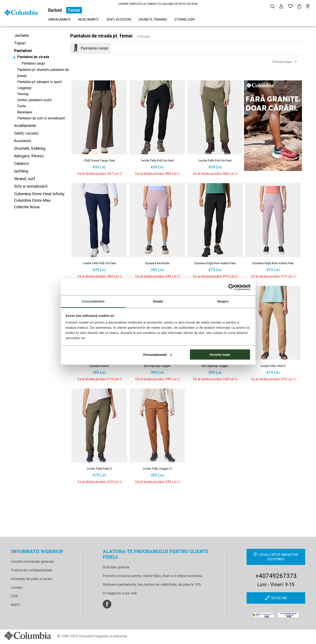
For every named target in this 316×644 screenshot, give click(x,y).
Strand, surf (185, 20)
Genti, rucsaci (26, 133)
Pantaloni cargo (33, 63)
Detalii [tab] (158, 301)
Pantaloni (23, 51)
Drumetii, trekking (153, 20)
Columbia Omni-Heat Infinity (39, 194)
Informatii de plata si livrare (32, 579)
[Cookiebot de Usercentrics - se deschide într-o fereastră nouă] (232, 287)
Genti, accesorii (119, 20)
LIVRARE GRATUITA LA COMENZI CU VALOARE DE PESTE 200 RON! (158, 4)
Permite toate (220, 354)
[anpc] (264, 616)
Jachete (21, 35)
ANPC (16, 605)
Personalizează (157, 354)
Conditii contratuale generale (33, 562)
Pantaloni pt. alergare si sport (39, 82)
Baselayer (25, 112)
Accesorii (22, 141)
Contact (17, 588)
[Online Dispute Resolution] (288, 616)
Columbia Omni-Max (32, 200)
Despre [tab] (223, 301)
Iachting (21, 171)
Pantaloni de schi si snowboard (41, 118)
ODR (14, 596)
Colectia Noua (27, 207)
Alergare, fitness (29, 156)
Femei (74, 10)
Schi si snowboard (31, 186)
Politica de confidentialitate (32, 570)
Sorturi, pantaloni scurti (34, 100)
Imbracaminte (60, 20)
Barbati (55, 10)
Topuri (20, 43)
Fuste (22, 106)
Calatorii (21, 163)
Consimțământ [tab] (93, 301)
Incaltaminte (89, 20)
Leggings (24, 88)
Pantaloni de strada (33, 57)
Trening (23, 94)
